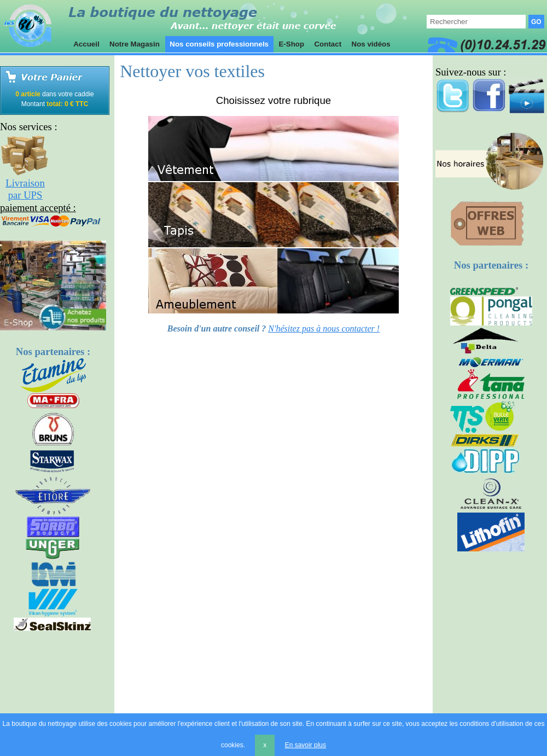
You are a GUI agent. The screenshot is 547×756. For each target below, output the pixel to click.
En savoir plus (305, 745)
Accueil (86, 44)
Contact (328, 44)
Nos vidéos (371, 44)
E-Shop (292, 44)
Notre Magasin (134, 44)
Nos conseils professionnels (219, 44)
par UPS (25, 195)
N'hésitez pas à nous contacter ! (324, 328)
